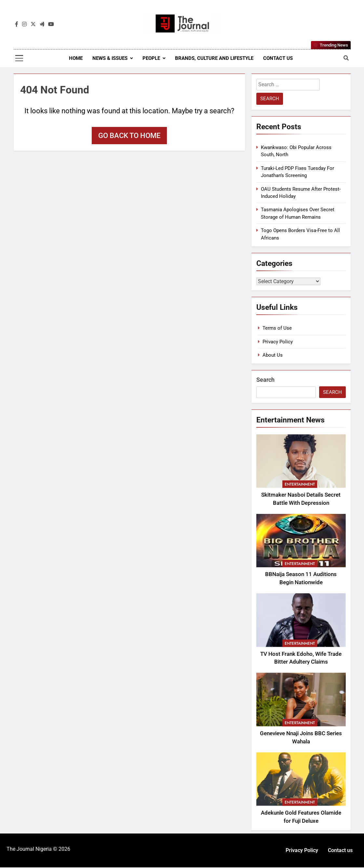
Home (76, 58)
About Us (273, 356)
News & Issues (110, 58)
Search (265, 380)
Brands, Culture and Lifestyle (214, 58)
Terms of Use (277, 329)
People (151, 58)
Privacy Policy (278, 342)
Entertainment (300, 485)
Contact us (278, 58)
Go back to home (129, 136)
